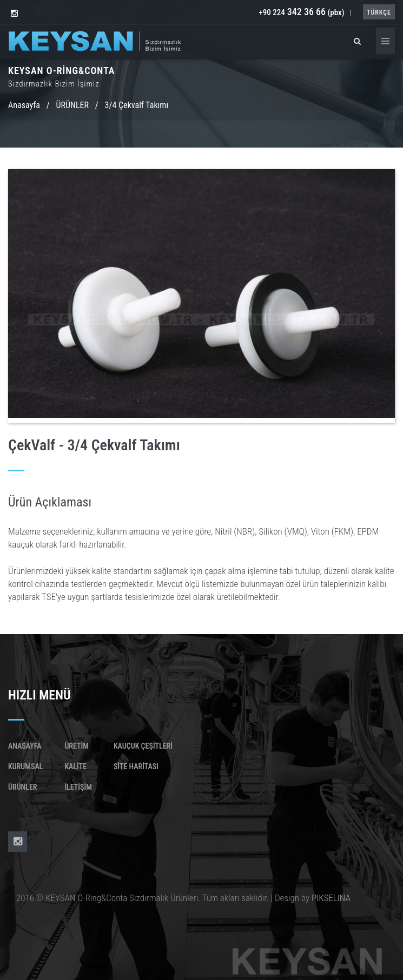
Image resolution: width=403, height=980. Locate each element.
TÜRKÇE (379, 12)
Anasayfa (24, 105)
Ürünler (22, 787)
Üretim (77, 746)
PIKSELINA (331, 898)
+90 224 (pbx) (301, 12)
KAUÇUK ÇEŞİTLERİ (143, 746)
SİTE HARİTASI (136, 766)
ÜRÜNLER (72, 105)
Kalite (75, 766)
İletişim (78, 787)
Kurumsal (25, 766)
